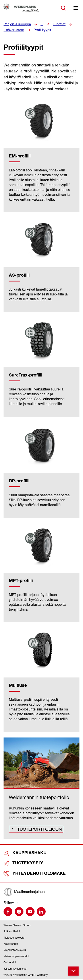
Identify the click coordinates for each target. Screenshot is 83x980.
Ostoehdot (10, 964)
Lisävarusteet (13, 30)
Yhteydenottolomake (27, 875)
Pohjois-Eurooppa (16, 24)
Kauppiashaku (20, 855)
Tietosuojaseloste (14, 939)
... (39, 24)
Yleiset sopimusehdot (16, 957)
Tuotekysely (19, 865)
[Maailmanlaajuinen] (41, 893)
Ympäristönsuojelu (15, 951)
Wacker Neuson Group (17, 926)
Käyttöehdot (11, 945)
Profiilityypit (40, 30)
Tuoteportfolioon (36, 830)
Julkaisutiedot (12, 932)
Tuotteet (56, 24)
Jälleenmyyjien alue (15, 970)
